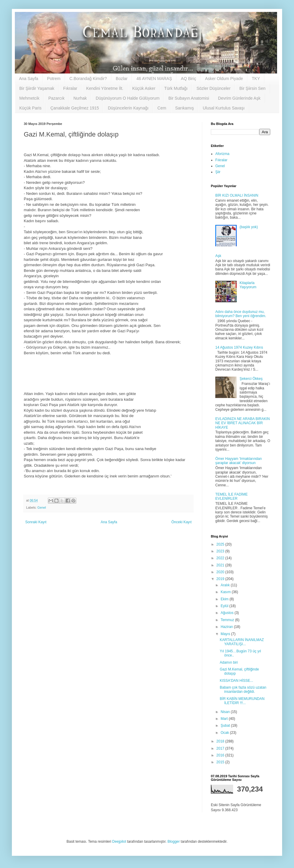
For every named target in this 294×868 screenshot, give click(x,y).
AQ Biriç (188, 79)
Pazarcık (56, 98)
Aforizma (222, 154)
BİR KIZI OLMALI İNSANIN (237, 195)
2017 (221, 748)
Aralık (226, 585)
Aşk (218, 256)
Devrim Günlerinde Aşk (239, 98)
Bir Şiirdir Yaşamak (37, 88)
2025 (221, 544)
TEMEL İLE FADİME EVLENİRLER (231, 496)
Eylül (225, 606)
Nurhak (80, 98)
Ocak (225, 733)
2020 (221, 572)
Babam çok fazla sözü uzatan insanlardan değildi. (243, 690)
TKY (256, 79)
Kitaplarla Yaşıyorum (248, 285)
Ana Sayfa (29, 79)
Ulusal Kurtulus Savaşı (224, 108)
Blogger (174, 842)
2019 (221, 579)
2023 (221, 551)
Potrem (54, 79)
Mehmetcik (29, 98)
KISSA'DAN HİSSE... (236, 681)
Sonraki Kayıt (36, 522)
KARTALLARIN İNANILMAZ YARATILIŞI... (242, 642)
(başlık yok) (249, 227)
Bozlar (122, 79)
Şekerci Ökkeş (251, 379)
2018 (221, 741)
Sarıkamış (185, 108)
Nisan (226, 712)
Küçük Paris (30, 108)
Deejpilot (119, 842)
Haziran (227, 627)
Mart (225, 719)
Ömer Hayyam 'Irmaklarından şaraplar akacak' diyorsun (238, 461)
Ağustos (228, 613)
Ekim (225, 599)
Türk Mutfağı (176, 88)
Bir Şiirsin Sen (252, 88)
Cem (162, 108)
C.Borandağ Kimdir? (88, 79)
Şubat (226, 726)
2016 (221, 755)
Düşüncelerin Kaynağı (128, 108)
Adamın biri (229, 662)
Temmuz (228, 620)
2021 (221, 565)
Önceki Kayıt (181, 522)
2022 (221, 558)
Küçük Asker (144, 88)
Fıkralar (70, 88)
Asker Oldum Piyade (224, 79)
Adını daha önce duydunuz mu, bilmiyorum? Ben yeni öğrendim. (241, 314)
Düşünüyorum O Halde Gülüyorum (128, 98)
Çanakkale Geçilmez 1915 (75, 108)
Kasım (226, 592)
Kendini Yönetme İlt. (105, 88)
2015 (221, 762)
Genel (42, 507)
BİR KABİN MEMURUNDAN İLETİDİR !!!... (242, 701)
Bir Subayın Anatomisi (189, 98)
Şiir (218, 172)
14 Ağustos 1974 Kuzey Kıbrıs (239, 347)
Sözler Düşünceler (214, 88)
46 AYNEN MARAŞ (154, 79)
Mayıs (226, 634)
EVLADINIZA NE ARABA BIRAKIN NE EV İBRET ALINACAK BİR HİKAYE (242, 423)
